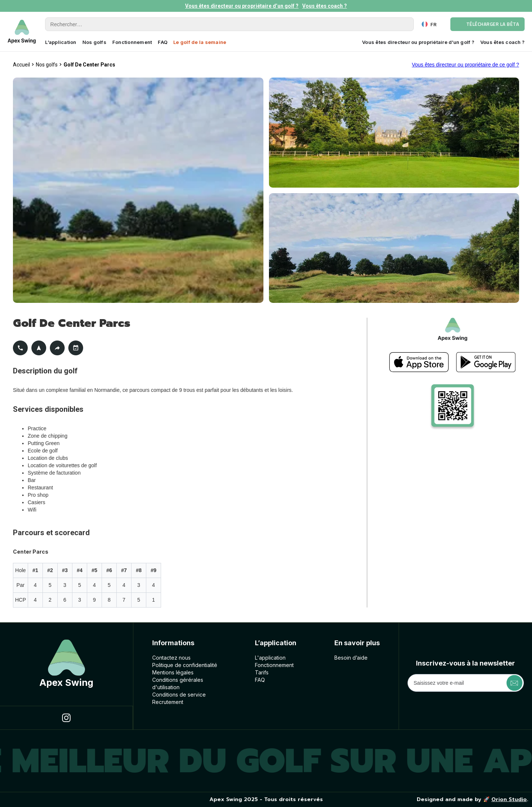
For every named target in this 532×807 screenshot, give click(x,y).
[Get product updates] (466, 683)
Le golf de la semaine (200, 42)
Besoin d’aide (351, 658)
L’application (61, 42)
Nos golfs (94, 42)
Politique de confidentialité (185, 665)
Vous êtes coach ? (325, 6)
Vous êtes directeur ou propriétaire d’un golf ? (242, 6)
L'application (270, 658)
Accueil (21, 65)
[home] (22, 32)
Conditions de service (179, 695)
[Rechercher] (229, 24)
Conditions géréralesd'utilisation (178, 683)
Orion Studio (509, 799)
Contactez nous (171, 658)
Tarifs (262, 672)
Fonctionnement (132, 42)
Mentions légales (173, 672)
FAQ (163, 42)
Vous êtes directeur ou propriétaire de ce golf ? (465, 65)
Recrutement (168, 702)
